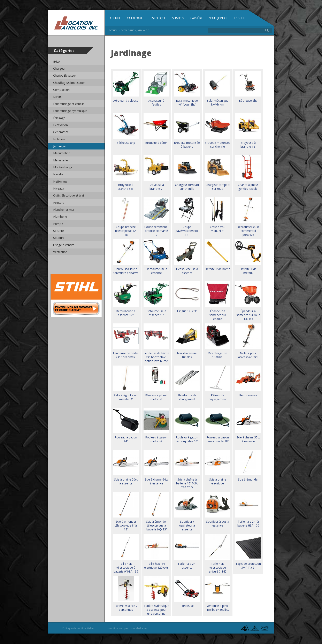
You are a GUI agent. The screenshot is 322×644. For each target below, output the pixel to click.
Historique (158, 18)
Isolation (59, 139)
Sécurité (59, 231)
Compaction (62, 90)
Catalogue (135, 18)
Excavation (61, 125)
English (240, 18)
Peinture (59, 203)
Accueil (115, 18)
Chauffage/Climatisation (70, 83)
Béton (57, 62)
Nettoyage (61, 181)
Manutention (62, 153)
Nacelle (58, 174)
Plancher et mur (64, 210)
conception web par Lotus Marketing (126, 628)
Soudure (59, 238)
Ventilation (60, 252)
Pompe (58, 224)
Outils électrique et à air (69, 196)
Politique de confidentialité (78, 628)
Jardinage (60, 146)
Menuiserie (60, 160)
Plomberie (60, 217)
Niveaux (59, 189)
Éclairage (59, 118)
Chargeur (59, 68)
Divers (57, 97)
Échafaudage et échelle (69, 104)
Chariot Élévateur (65, 76)
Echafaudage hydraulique (70, 111)
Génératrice (61, 132)
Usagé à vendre (64, 245)
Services (178, 18)
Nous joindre (219, 18)
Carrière (196, 18)
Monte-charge (63, 167)
